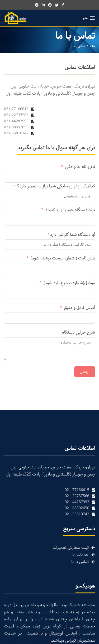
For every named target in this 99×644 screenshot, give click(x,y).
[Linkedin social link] (43, 5)
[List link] (49, 490)
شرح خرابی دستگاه (79, 332)
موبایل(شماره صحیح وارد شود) (69, 283)
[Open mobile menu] (89, 18)
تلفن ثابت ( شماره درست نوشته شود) (63, 258)
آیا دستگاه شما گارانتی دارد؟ (71, 235)
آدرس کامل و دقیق (79, 308)
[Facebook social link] (63, 5)
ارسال (85, 372)
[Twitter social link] (57, 5)
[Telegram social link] (37, 5)
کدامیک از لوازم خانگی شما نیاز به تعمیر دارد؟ (56, 186)
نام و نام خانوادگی (80, 167)
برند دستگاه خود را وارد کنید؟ (70, 210)
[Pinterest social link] (50, 5)
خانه (92, 47)
